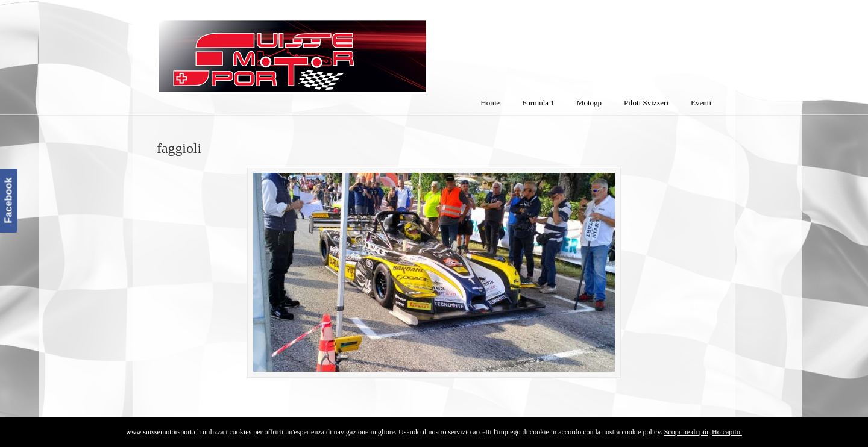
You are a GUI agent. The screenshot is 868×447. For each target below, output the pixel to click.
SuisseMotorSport (343, 49)
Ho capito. (727, 432)
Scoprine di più (686, 432)
